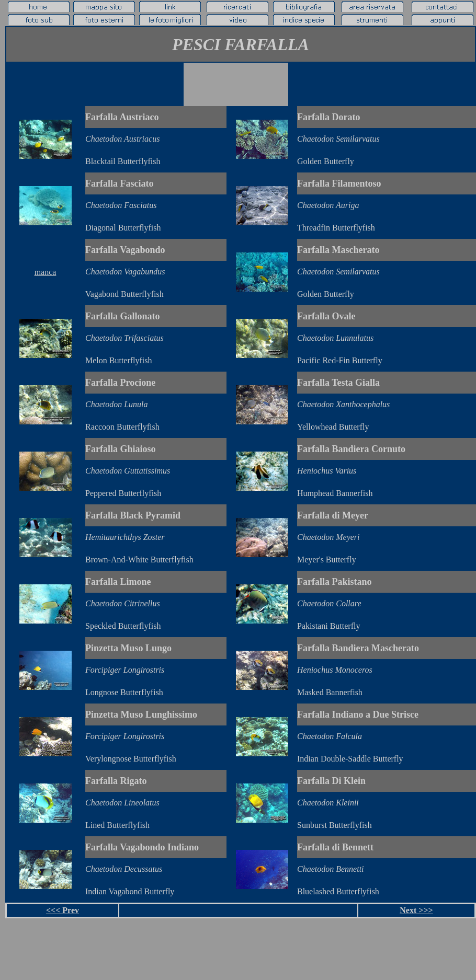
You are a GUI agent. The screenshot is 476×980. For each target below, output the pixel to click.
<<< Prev (63, 910)
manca (46, 272)
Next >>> (416, 910)
